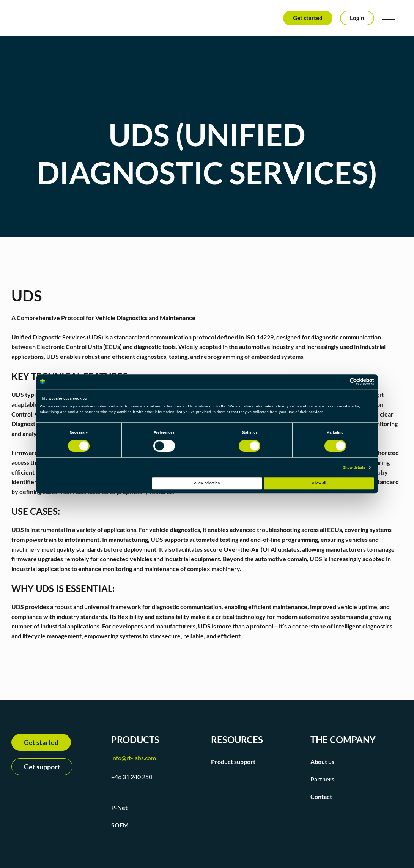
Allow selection (207, 483)
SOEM (120, 825)
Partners (322, 779)
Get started (308, 18)
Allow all (319, 483)
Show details (354, 467)
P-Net (119, 807)
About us (322, 761)
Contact (321, 796)
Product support (233, 761)
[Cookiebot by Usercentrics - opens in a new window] (341, 382)
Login (357, 18)
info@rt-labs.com (134, 758)
